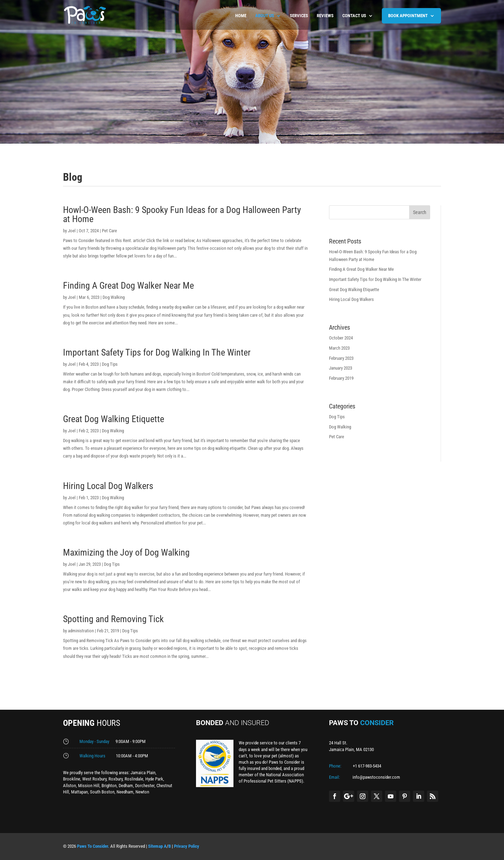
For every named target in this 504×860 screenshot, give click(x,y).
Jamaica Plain (143, 773)
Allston (69, 786)
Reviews (325, 16)
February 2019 (341, 378)
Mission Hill (89, 786)
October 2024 (341, 338)
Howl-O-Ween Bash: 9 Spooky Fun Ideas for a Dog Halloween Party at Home (182, 214)
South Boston (102, 792)
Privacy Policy (187, 846)
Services (299, 16)
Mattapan (79, 792)
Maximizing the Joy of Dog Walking (126, 552)
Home (241, 16)
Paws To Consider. (93, 846)
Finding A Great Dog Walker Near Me (128, 285)
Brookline (72, 779)
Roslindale (134, 779)
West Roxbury (94, 779)
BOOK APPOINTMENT (408, 16)
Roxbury (115, 779)
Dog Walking (114, 297)
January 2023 (341, 368)
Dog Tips (110, 364)
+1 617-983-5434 (367, 766)
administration (81, 631)
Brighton (109, 786)
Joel (72, 231)
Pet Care (109, 231)
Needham (125, 792)
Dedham (126, 786)
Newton (142, 792)
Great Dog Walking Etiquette (114, 419)
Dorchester (145, 786)
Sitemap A (157, 846)
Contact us (354, 16)
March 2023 (339, 348)
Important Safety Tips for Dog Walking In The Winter (157, 352)
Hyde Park (154, 779)
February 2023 (341, 358)
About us (265, 16)
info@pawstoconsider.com (376, 777)
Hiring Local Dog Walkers (108, 486)
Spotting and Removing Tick (113, 619)
